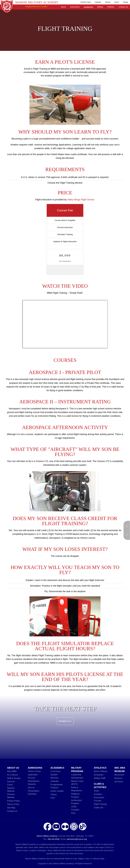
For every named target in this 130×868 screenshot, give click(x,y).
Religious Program (75, 795)
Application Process (33, 776)
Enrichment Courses (99, 799)
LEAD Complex (75, 808)
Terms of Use (13, 804)
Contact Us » (65, 721)
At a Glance (13, 775)
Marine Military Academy (37, 2)
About (63, 7)
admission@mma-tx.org (77, 839)
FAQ (52, 798)
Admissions (75, 7)
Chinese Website (11, 796)
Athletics (111, 7)
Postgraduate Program (56, 786)
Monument (119, 775)
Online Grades (57, 791)
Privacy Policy (14, 801)
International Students (33, 783)
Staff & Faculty (14, 778)
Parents (108, 2)
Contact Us (123, 7)
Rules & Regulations (77, 789)
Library (54, 794)
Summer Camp (86, 2)
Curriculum (55, 771)
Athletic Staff (100, 778)
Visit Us (31, 788)
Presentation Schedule (34, 792)
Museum (118, 778)
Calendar (98, 2)
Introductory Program (76, 802)
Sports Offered (100, 771)
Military (100, 7)
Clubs (96, 791)
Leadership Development (77, 776)
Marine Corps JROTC (77, 783)
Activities (98, 794)
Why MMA (12, 771)
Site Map (11, 808)
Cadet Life (99, 807)
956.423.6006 (54, 839)
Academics (88, 7)
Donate (125, 2)
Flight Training (100, 804)
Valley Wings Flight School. (81, 200)
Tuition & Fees (34, 771)
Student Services (54, 776)
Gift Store (119, 782)
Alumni (117, 2)
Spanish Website (11, 789)
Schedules (99, 775)
